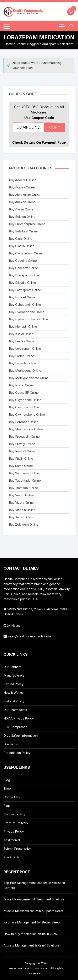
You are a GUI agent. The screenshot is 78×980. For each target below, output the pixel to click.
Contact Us (12, 797)
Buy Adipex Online (22, 187)
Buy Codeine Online (23, 261)
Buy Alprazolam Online (25, 195)
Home (9, 44)
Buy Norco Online (21, 385)
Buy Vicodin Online (22, 510)
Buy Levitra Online (22, 341)
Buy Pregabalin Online (24, 436)
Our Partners (12, 667)
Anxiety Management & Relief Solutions (32, 945)
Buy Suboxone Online (24, 473)
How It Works (13, 693)
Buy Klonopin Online (23, 327)
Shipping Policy (14, 814)
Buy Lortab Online (22, 356)
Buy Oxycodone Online (25, 400)
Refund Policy (14, 684)
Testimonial (12, 840)
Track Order (12, 857)
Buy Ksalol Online (21, 334)
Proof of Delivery (16, 823)
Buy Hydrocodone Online (27, 312)
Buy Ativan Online (21, 209)
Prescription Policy (17, 753)
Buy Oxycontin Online (24, 407)
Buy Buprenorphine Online (27, 224)
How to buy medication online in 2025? (31, 934)
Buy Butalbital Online (23, 231)
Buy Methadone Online (25, 371)
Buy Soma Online (21, 466)
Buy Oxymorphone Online (27, 415)
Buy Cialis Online (21, 239)
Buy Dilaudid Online (22, 283)
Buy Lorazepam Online (25, 349)
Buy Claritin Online (22, 246)
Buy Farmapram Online (25, 290)
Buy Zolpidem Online (24, 524)
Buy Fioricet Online (22, 297)
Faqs (7, 806)
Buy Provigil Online (22, 444)
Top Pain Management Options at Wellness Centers (34, 885)
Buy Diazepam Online (24, 275)
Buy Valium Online (21, 495)
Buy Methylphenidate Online (29, 378)
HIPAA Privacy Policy (19, 718)
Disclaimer (11, 744)
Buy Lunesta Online (23, 363)
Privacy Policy (14, 831)
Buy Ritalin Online (21, 458)
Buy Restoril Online (22, 451)
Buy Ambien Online (22, 202)
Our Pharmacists (15, 710)
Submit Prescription (17, 849)
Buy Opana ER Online (24, 393)
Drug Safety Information (21, 736)
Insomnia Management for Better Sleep (32, 922)
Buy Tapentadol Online (25, 480)
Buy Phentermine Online (26, 429)
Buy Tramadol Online (24, 488)
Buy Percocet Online (24, 422)
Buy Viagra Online (21, 502)
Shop (7, 789)
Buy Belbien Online (22, 217)
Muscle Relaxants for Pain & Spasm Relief (33, 911)
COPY (54, 127)
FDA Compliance (15, 727)
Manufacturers (14, 675)
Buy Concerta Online (24, 268)
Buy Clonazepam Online (26, 253)
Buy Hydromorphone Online (28, 319)
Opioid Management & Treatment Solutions (34, 899)
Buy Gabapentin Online (25, 305)
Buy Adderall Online (23, 180)
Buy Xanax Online (21, 517)
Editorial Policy (14, 701)
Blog (7, 780)
